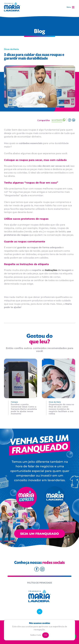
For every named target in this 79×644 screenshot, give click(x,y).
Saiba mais (36, 635)
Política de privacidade (40, 583)
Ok (46, 635)
